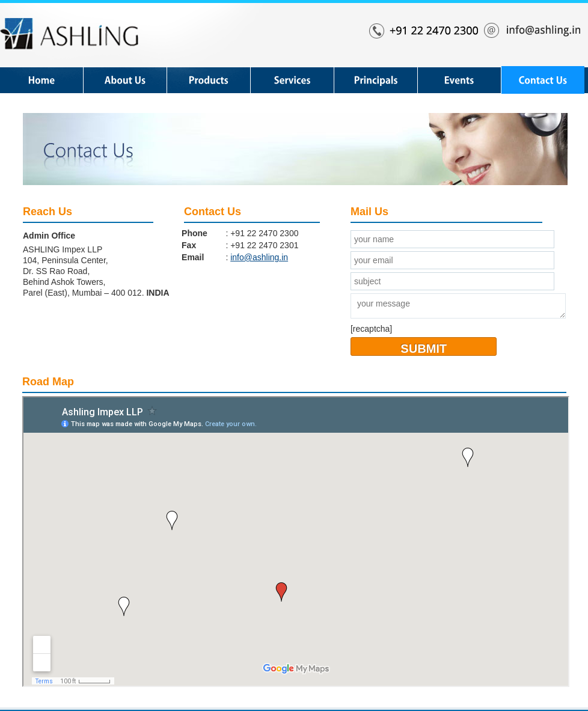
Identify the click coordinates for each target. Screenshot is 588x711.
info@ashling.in (259, 257)
